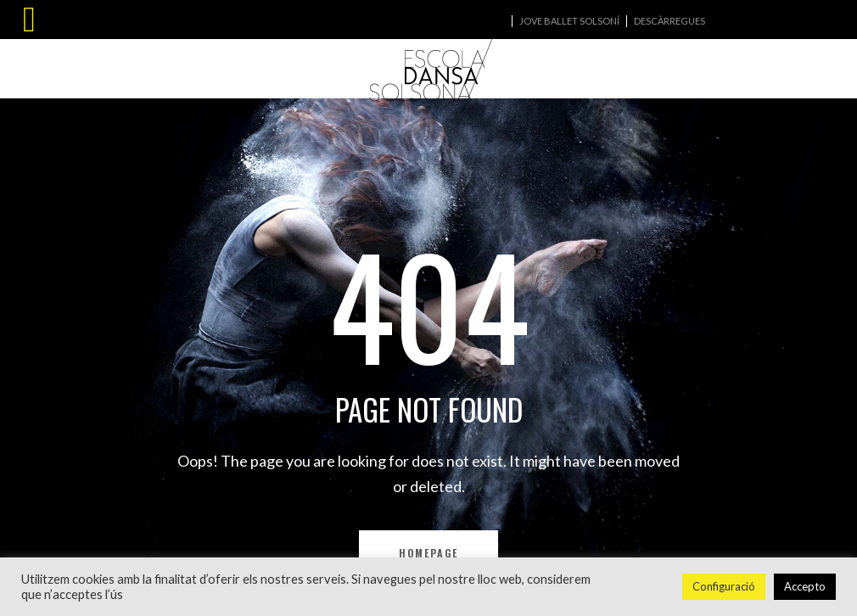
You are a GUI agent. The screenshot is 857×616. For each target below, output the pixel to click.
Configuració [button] (724, 586)
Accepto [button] (805, 586)
